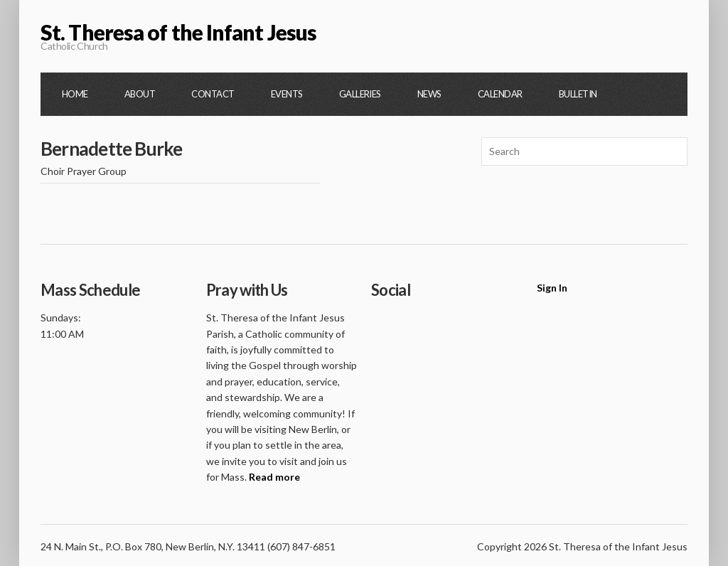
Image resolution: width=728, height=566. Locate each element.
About (140, 94)
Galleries (360, 94)
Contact (213, 94)
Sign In (552, 288)
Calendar (500, 94)
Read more (274, 477)
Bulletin (578, 94)
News (429, 94)
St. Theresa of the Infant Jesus (178, 32)
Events (287, 94)
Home (75, 94)
